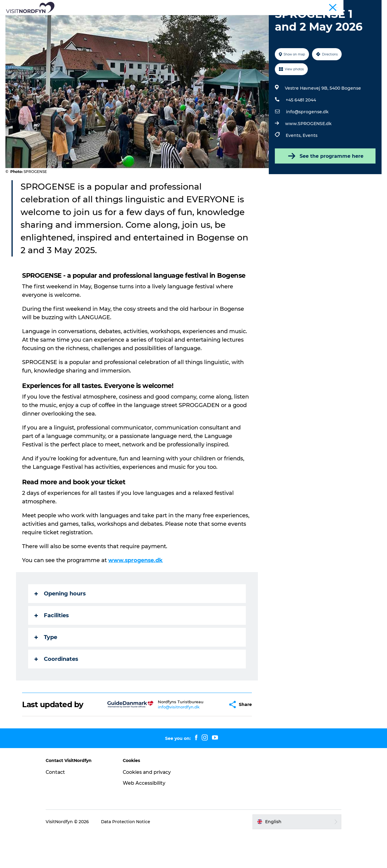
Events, (294, 170)
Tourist (325, 6)
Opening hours (60, 628)
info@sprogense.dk (307, 146)
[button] (208, 739)
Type (46, 672)
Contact (61, 806)
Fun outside (137, 20)
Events (167, 20)
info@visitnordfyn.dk (164, 741)
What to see (100, 20)
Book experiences (232, 20)
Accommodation (281, 20)
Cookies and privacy (150, 806)
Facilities (52, 650)
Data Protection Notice (131, 856)
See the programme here (325, 190)
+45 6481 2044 (301, 134)
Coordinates (57, 694)
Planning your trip (193, 26)
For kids (193, 20)
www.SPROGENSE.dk (308, 158)
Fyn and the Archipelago (359, 6)
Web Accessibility (146, 817)
